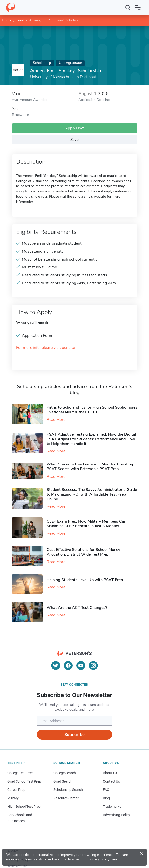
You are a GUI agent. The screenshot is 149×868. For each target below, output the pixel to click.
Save (74, 140)
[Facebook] (68, 666)
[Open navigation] (138, 7)
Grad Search (63, 781)
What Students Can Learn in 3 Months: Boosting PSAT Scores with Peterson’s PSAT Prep (90, 467)
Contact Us (111, 781)
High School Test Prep (24, 807)
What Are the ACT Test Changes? (77, 608)
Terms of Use (17, 866)
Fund (20, 20)
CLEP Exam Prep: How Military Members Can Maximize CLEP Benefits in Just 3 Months (86, 524)
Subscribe (74, 735)
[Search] (128, 7)
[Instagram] (93, 666)
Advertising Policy (116, 815)
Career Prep (16, 790)
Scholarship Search (68, 790)
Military (13, 798)
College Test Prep (20, 773)
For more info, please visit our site (45, 348)
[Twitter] (56, 666)
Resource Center (66, 798)
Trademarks (112, 807)
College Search (65, 773)
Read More (56, 420)
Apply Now (75, 128)
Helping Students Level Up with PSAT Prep (85, 580)
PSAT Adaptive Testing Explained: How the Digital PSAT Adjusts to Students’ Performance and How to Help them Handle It (91, 439)
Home (7, 20)
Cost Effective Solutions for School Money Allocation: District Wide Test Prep (83, 552)
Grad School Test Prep (24, 781)
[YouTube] (81, 666)
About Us (110, 773)
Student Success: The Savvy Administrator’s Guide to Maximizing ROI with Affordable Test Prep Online (92, 494)
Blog (106, 798)
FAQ (106, 790)
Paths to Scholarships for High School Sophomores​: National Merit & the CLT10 (92, 410)
